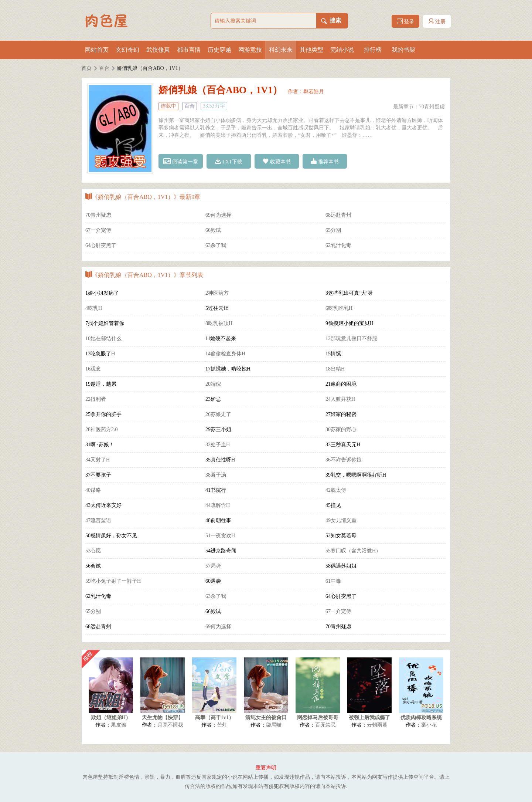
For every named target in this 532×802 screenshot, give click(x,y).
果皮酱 (119, 725)
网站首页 (97, 50)
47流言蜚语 (98, 520)
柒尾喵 (274, 725)
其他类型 (311, 50)
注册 (437, 21)
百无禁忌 (325, 725)
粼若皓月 (314, 92)
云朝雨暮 (377, 725)
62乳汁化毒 (338, 245)
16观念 (93, 369)
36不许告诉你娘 (344, 460)
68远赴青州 (338, 215)
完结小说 (342, 50)
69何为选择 (218, 215)
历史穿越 (219, 50)
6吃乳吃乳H (339, 308)
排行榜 (373, 50)
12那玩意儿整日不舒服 (351, 339)
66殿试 (213, 230)
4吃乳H (94, 308)
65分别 (333, 230)
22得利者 (96, 399)
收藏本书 (277, 161)
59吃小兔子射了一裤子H (113, 581)
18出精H (335, 369)
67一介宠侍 (98, 230)
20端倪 (213, 384)
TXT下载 (229, 161)
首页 (86, 68)
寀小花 (429, 725)
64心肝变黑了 (101, 245)
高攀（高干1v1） (214, 718)
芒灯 (222, 725)
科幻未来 (281, 50)
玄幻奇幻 (127, 50)
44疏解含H (218, 505)
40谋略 (93, 490)
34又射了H (98, 460)
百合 (104, 68)
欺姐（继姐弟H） (111, 718)
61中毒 (333, 581)
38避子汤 (216, 475)
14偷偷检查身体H (225, 354)
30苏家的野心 (341, 429)
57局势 (213, 566)
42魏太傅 (336, 490)
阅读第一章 (181, 161)
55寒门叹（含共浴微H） (353, 551)
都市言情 (189, 50)
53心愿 (93, 551)
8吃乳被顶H (219, 323)
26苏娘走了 (218, 414)
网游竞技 (250, 50)
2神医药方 (217, 293)
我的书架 (403, 50)
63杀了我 (216, 245)
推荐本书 (325, 161)
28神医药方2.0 (102, 429)
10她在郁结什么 (103, 339)
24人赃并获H (340, 399)
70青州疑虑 (432, 107)
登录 (406, 21)
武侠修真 (158, 50)
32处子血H (218, 445)
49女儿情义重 (341, 520)
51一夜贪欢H (220, 536)
